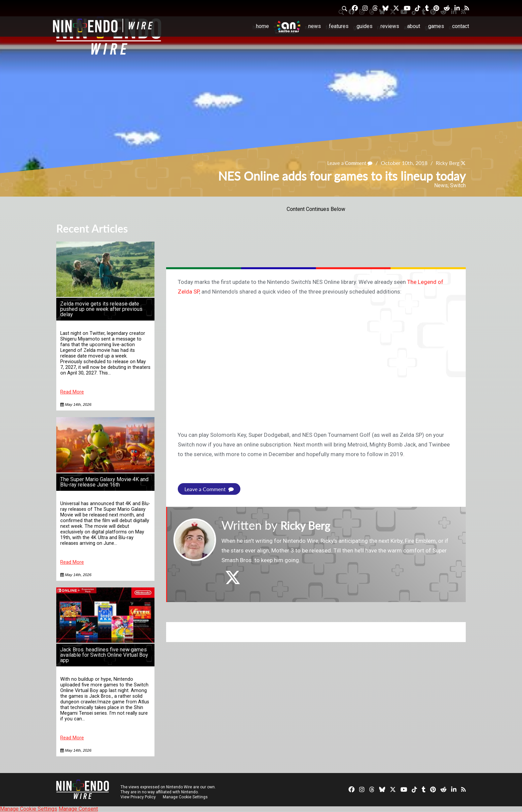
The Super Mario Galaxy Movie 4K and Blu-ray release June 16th (104, 482)
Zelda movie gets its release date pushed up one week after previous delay (101, 309)
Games (436, 26)
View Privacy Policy (138, 797)
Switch (458, 185)
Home (262, 26)
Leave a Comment (347, 163)
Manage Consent (78, 809)
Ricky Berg (447, 163)
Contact (461, 26)
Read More (72, 392)
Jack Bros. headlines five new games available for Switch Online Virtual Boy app (104, 655)
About (414, 26)
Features (339, 26)
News (315, 26)
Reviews (390, 26)
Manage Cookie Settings (186, 797)
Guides (365, 26)
